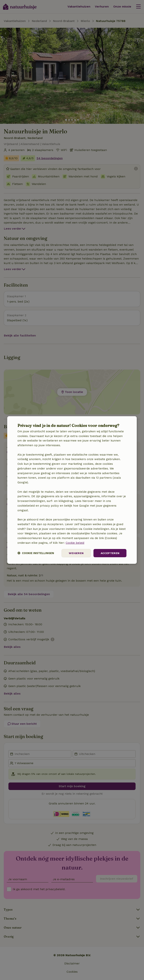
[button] (36, 553)
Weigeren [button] (76, 553)
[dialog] (72, 490)
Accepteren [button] (110, 553)
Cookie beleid (75, 543)
